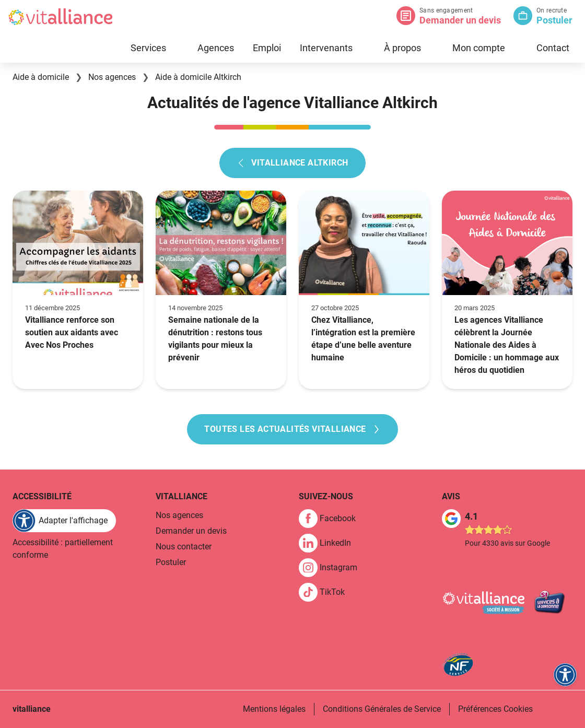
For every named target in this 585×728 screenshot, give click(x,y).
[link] (331, 519)
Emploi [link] (267, 48)
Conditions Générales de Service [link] (382, 709)
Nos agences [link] (179, 515)
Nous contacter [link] (184, 547)
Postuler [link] (171, 562)
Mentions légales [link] (274, 709)
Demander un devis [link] (191, 531)
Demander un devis (460, 20)
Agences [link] (216, 48)
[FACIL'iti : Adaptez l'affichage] (64, 521)
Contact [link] (553, 48)
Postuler (554, 20)
